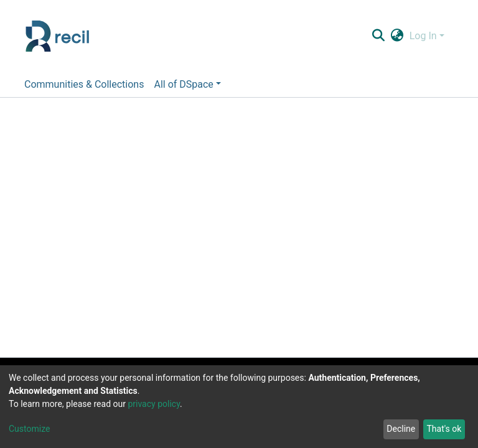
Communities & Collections (84, 84)
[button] (397, 36)
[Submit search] (378, 36)
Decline (401, 429)
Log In (423, 36)
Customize (29, 429)
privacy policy (154, 404)
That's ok (444, 429)
